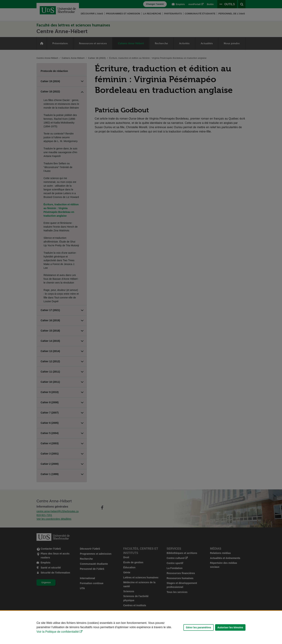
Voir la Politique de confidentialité (58, 632)
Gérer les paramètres (199, 627)
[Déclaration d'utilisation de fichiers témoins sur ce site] (141, 627)
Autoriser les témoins (230, 627)
